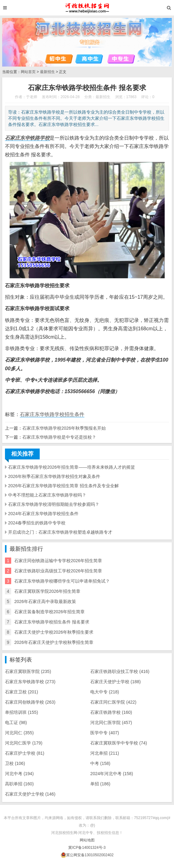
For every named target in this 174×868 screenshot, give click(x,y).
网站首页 (28, 72)
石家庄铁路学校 (111, 712)
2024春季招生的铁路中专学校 (37, 523)
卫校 (15, 763)
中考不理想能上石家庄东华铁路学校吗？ (47, 495)
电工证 (16, 723)
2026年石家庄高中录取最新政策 (45, 601)
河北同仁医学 (24, 743)
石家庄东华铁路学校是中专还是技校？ (59, 437)
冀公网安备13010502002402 (90, 855)
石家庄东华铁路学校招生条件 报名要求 (52, 622)
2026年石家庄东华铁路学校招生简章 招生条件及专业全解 (63, 486)
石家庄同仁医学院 (113, 702)
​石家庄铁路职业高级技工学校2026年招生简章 (58, 571)
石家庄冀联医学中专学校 (119, 743)
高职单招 (19, 784)
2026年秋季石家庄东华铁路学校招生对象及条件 (54, 476)
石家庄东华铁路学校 (30, 682)
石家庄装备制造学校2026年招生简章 (49, 612)
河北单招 (105, 753)
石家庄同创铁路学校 (30, 702)
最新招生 (47, 72)
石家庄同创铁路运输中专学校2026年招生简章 (58, 561)
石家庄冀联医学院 (28, 671)
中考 (100, 763)
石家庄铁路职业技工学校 (120, 671)
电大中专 (105, 692)
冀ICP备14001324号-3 (87, 848)
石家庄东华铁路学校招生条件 (52, 414)
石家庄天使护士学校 (116, 682)
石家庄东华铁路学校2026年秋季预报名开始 (64, 428)
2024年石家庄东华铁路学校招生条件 (43, 514)
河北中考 (19, 774)
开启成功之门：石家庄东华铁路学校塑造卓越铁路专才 (60, 532)
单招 (100, 784)
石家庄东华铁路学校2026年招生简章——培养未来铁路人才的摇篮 (71, 467)
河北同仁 (19, 733)
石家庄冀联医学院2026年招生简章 (47, 591)
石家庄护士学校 (25, 753)
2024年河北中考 (112, 774)
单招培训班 (22, 712)
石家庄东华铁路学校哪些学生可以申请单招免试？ (62, 581)
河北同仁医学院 (111, 723)
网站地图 (87, 840)
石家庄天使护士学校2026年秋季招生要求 (54, 632)
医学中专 (105, 733)
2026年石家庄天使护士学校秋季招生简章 (54, 642)
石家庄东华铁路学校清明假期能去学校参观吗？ (54, 504)
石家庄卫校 (22, 692)
